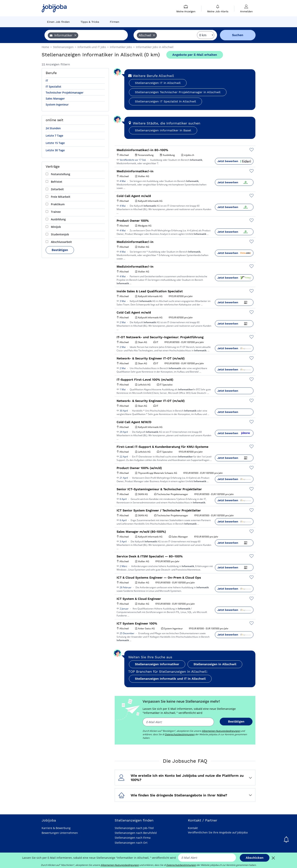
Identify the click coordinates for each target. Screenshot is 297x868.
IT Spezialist (53, 87)
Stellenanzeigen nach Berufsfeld (136, 833)
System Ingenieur (57, 104)
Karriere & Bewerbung (56, 828)
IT (47, 81)
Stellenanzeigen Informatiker (157, 664)
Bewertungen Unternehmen (60, 833)
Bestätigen (60, 250)
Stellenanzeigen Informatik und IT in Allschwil (170, 679)
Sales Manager (55, 98)
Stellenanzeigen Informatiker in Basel (163, 130)
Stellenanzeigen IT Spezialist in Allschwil (165, 101)
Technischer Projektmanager (65, 93)
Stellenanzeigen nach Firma (133, 838)
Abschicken (255, 858)
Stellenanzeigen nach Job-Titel (134, 828)
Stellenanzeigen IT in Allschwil (158, 83)
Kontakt (193, 828)
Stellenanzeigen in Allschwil (215, 664)
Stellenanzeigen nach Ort (131, 843)
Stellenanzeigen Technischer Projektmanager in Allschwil (178, 92)
